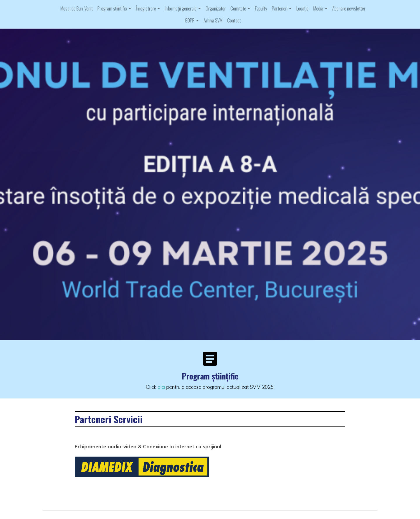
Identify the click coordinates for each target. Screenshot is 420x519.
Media (318, 8)
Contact (234, 20)
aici (161, 387)
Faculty (261, 8)
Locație (302, 8)
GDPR (190, 20)
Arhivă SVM (213, 20)
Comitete (238, 8)
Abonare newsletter (349, 8)
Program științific (112, 8)
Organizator (216, 8)
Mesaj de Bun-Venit (77, 8)
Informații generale (181, 8)
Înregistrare (146, 8)
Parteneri (280, 8)
